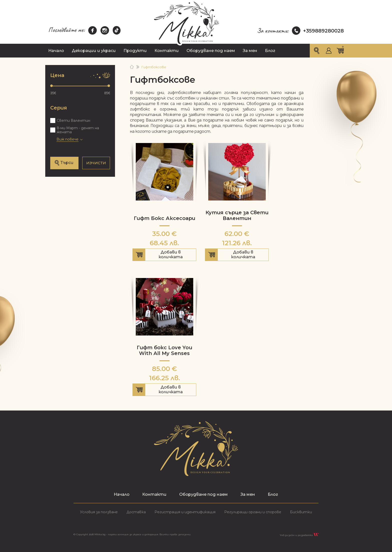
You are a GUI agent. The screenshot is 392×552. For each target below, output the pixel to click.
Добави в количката (164, 255)
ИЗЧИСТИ (96, 163)
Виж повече (67, 139)
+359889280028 (318, 31)
